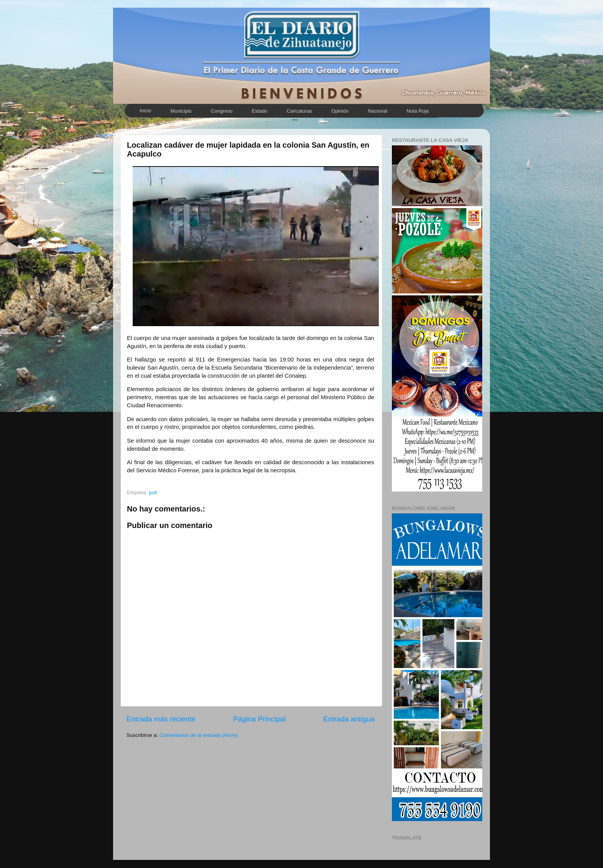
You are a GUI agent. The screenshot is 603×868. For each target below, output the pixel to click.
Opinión (340, 111)
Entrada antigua (349, 719)
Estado (260, 111)
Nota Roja (418, 111)
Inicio (145, 111)
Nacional (377, 111)
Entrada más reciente (161, 719)
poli (153, 492)
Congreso (222, 111)
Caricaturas (299, 111)
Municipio (181, 111)
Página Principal (259, 719)
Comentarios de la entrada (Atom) (199, 735)
